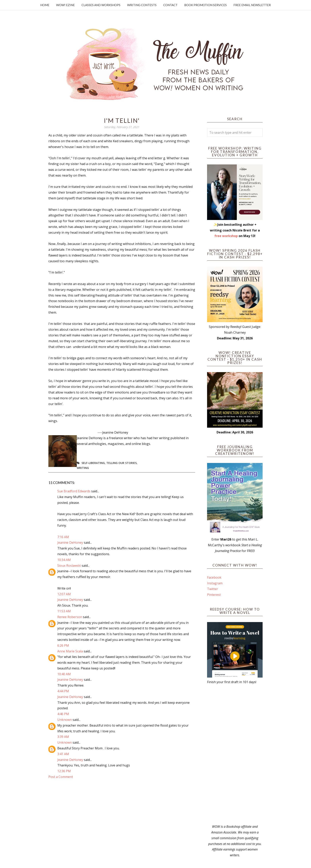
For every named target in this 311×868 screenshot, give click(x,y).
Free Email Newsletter (252, 5)
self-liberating (93, 463)
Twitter (213, 589)
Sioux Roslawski (69, 566)
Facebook (214, 577)
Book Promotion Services (205, 5)
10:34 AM (64, 560)
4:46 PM (63, 714)
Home (45, 5)
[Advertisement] (235, 754)
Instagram (215, 583)
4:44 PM (63, 691)
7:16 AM (63, 537)
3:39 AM (63, 737)
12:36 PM (64, 771)
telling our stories (121, 463)
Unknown (65, 720)
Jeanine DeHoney (70, 542)
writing (83, 468)
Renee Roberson (70, 617)
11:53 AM (64, 611)
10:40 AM (64, 674)
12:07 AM (64, 594)
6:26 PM (63, 645)
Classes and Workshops (101, 5)
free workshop (226, 236)
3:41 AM (63, 754)
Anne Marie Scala (70, 651)
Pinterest (214, 595)
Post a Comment (61, 777)
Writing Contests (142, 5)
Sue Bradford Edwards (74, 491)
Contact (170, 5)
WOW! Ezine (65, 5)
